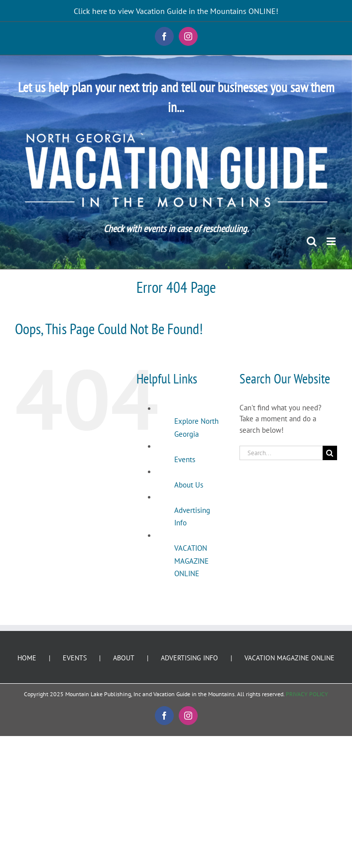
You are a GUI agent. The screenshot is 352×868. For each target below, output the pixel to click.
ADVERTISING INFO (189, 658)
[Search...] (281, 453)
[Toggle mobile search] (312, 241)
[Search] (330, 453)
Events (185, 459)
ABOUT (124, 658)
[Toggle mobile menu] (332, 241)
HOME (27, 658)
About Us (189, 485)
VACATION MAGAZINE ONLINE (191, 561)
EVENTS (75, 658)
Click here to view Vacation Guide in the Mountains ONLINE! (176, 11)
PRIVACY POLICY (307, 694)
